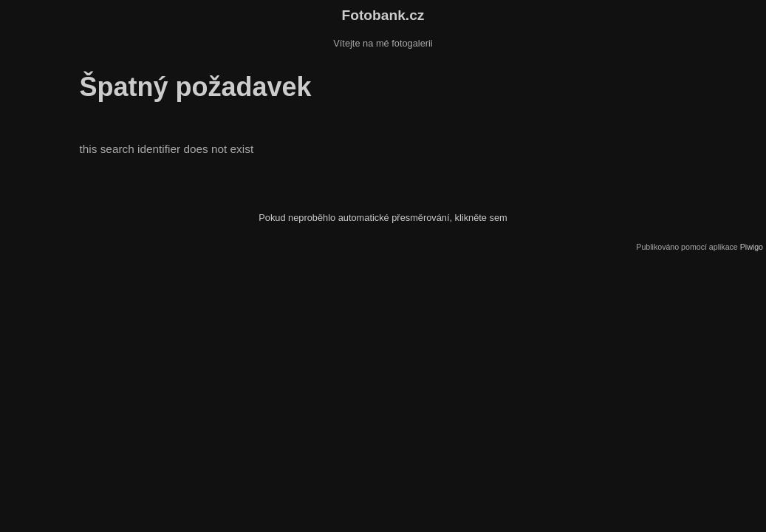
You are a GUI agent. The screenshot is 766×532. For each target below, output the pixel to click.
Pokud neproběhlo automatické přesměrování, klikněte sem (383, 218)
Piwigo (752, 247)
